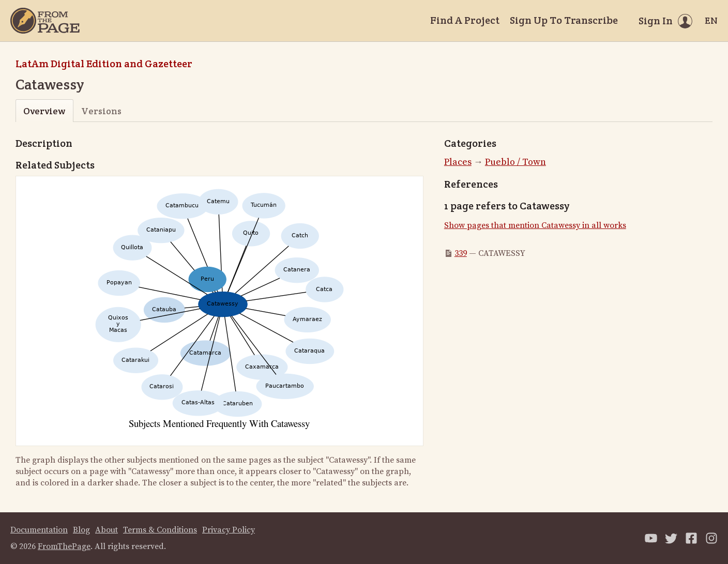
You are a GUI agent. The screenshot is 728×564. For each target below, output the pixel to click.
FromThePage (64, 546)
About (107, 530)
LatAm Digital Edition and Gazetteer (104, 64)
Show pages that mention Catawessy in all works (535, 225)
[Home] (45, 21)
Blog (81, 530)
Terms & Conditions (160, 530)
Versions (101, 111)
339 (461, 253)
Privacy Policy (229, 530)
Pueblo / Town (515, 162)
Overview (44, 111)
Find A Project (465, 20)
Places (458, 162)
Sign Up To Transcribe (564, 20)
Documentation (39, 530)
